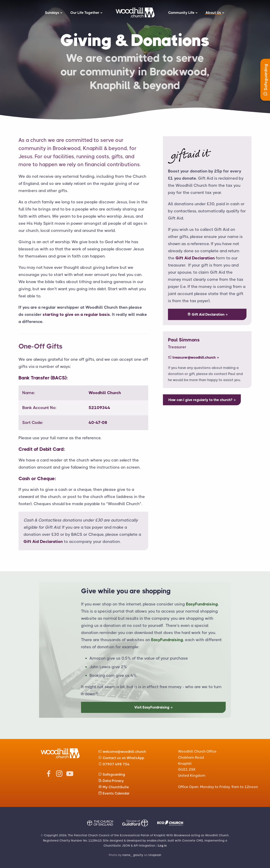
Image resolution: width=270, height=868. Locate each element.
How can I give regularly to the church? (200, 400)
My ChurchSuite (114, 787)
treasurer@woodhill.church (196, 357)
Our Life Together (85, 13)
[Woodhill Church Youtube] (70, 776)
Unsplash (155, 855)
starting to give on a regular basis (76, 314)
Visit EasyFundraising (152, 707)
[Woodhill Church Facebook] (49, 776)
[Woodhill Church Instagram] (59, 776)
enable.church (157, 841)
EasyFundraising (202, 604)
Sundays (52, 13)
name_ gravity (133, 855)
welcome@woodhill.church (122, 752)
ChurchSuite (112, 846)
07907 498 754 (114, 764)
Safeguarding (112, 774)
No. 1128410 (92, 841)
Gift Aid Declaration (43, 542)
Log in (162, 846)
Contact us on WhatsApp (121, 758)
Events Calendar (114, 793)
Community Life (181, 13)
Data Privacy (111, 781)
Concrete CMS (193, 841)
